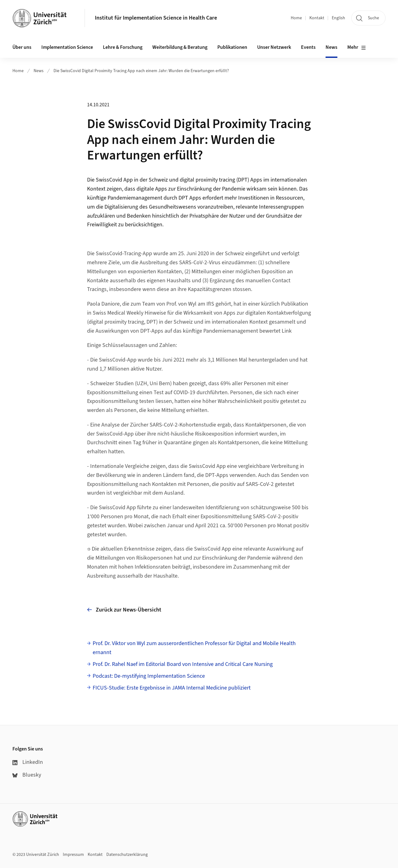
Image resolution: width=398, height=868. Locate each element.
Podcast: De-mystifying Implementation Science (149, 676)
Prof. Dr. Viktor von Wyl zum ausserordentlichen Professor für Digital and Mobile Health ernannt (194, 648)
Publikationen (232, 47)
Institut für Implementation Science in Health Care (156, 18)
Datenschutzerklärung (127, 855)
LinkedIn (28, 762)
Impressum (73, 855)
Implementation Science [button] (67, 47)
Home (296, 18)
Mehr (357, 48)
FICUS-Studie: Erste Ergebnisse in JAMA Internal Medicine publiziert (172, 688)
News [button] (331, 47)
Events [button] (308, 47)
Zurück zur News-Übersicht (124, 610)
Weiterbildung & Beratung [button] (180, 47)
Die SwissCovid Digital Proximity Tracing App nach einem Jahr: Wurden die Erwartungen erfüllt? (141, 71)
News (39, 71)
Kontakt (317, 18)
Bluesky (27, 775)
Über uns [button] (22, 47)
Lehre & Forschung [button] (123, 47)
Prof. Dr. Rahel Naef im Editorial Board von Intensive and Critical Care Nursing (183, 664)
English (338, 18)
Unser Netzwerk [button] (274, 47)
